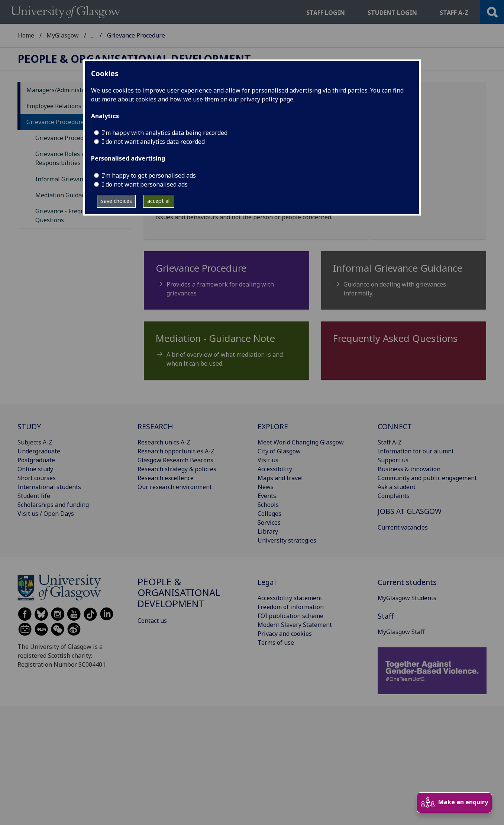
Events (267, 496)
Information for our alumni (416, 451)
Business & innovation (409, 469)
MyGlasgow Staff (401, 632)
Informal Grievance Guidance (76, 179)
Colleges (269, 514)
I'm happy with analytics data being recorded (165, 133)
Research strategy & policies (177, 469)
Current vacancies (403, 527)
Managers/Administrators (63, 90)
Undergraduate (39, 451)
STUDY (29, 426)
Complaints (394, 496)
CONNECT (395, 426)
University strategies (287, 540)
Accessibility (275, 469)
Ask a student (397, 487)
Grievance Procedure (55, 122)
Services (269, 522)
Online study (35, 469)
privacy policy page (267, 99)
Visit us (268, 460)
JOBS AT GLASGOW (410, 511)
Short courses (37, 478)
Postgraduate (36, 460)
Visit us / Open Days (46, 514)
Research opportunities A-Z (176, 451)
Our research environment (175, 487)
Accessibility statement (290, 598)
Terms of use (276, 643)
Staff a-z (454, 13)
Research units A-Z (164, 442)
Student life (34, 496)
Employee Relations (54, 106)
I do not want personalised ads (145, 184)
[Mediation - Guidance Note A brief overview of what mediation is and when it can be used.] (227, 354)
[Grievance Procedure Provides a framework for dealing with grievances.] (227, 283)
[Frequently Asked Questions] (404, 342)
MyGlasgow (63, 35)
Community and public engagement (427, 478)
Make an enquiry (454, 803)
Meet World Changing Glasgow (301, 442)
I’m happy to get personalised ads (149, 175)
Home (26, 35)
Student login (392, 13)
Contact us (152, 621)
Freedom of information (291, 607)
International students (49, 487)
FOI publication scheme (290, 616)
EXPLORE (273, 426)
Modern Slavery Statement (295, 625)
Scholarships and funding (53, 505)
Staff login (326, 13)
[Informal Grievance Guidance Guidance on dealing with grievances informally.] (404, 283)
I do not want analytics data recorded (153, 142)
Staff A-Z (390, 442)
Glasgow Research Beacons (175, 460)
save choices (117, 201)
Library (268, 531)
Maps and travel (280, 478)
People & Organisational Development (145, 35)
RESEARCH (155, 426)
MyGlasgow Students (407, 598)
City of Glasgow (279, 451)
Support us (393, 460)
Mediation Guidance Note (71, 195)
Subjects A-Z (35, 442)
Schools (268, 505)
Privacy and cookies (285, 634)
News (266, 487)
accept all (159, 201)
